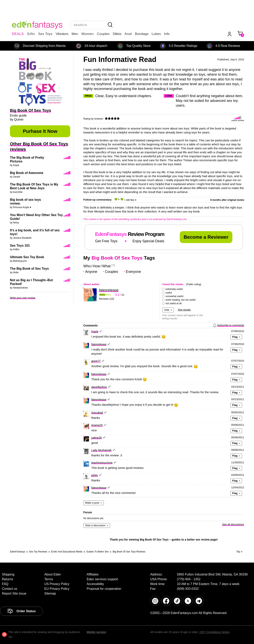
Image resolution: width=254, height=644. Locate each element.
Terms (49, 579)
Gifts (31, 34)
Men (75, 34)
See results (184, 310)
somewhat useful (174, 296)
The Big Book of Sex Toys (29, 269)
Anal (128, 34)
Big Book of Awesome (27, 173)
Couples (103, 34)
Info (167, 34)
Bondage (142, 34)
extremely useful (174, 289)
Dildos (117, 34)
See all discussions (233, 524)
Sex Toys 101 (20, 246)
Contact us (10, 589)
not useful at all (174, 303)
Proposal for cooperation (104, 589)
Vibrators (62, 34)
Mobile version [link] (96, 632)
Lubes (156, 34)
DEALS (18, 34)
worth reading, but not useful (180, 300)
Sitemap (50, 593)
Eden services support (102, 579)
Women (88, 34)
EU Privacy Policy (57, 589)
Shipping (8, 574)
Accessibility (95, 584)
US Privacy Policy (57, 584)
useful (169, 293)
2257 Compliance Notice (214, 632)
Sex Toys (45, 34)
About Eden (53, 574)
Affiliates (93, 574)
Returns (8, 579)
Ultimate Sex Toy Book (27, 257)
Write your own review (23, 298)
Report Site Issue (14, 593)
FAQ (5, 584)
